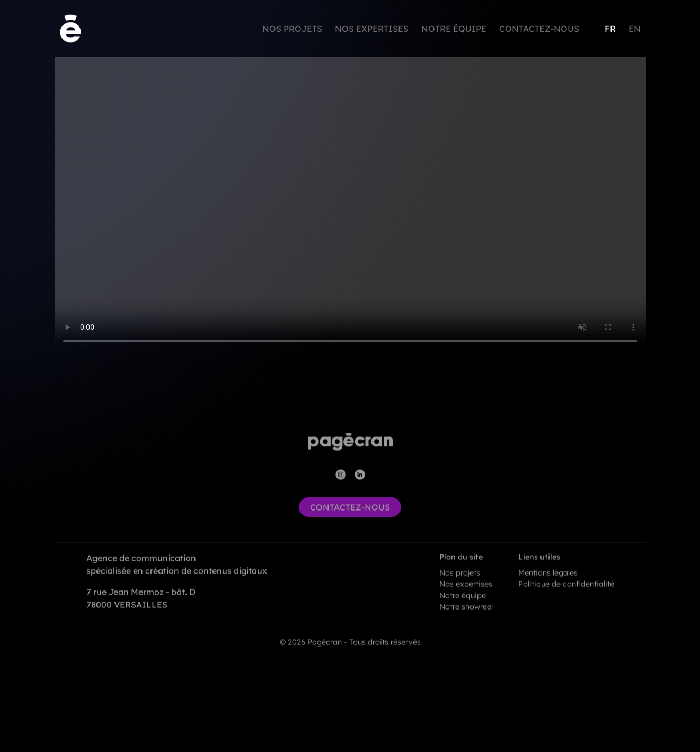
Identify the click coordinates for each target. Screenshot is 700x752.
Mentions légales (548, 583)
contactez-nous (350, 517)
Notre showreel (466, 617)
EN (635, 29)
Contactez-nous (539, 29)
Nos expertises (372, 29)
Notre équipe (454, 29)
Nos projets (292, 29)
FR (610, 29)
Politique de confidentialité (566, 594)
